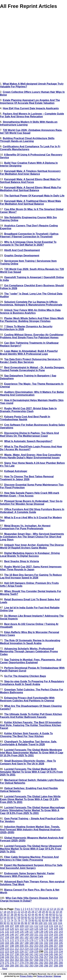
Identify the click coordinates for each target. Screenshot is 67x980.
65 (43, 918)
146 (12, 935)
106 (7, 926)
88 (61, 920)
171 (7, 940)
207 (56, 946)
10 (41, 909)
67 (50, 918)
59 (22, 918)
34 (61, 912)
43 (29, 915)
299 (61, 966)
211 (12, 949)
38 (12, 915)
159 (12, 937)
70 (61, 918)
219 (51, 949)
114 (46, 926)
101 (45, 923)
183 (2, 943)
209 (2, 949)
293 (31, 966)
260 (61, 957)
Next (5, 969)
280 (31, 963)
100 (41, 923)
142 (56, 932)
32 (54, 912)
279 (27, 963)
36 (5, 915)
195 (61, 943)
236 (7, 954)
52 (61, 915)
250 (12, 957)
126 (41, 929)
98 (33, 923)
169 (61, 937)
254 (31, 957)
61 (29, 918)
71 (1, 920)
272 (56, 960)
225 (17, 952)
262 (7, 960)
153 (46, 935)
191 (41, 943)
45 (36, 915)
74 (12, 920)
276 (12, 963)
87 (57, 920)
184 (7, 943)
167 (51, 937)
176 (31, 940)
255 (36, 957)
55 (8, 918)
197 (7, 946)
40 (19, 915)
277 (17, 963)
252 (22, 957)
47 (43, 915)
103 (55, 923)
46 (40, 915)
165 (41, 937)
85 (50, 920)
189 (31, 943)
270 (46, 960)
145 (7, 935)
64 (40, 918)
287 (2, 966)
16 (62, 909)
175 (27, 940)
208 (61, 946)
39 (15, 915)
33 (57, 912)
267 (31, 960)
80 (33, 920)
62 (33, 918)
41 (22, 915)
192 (46, 943)
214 (27, 949)
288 (7, 966)
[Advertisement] (33, 46)
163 (31, 937)
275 (7, 963)
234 (61, 952)
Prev (17, 909)
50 (54, 915)
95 (22, 923)
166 (46, 937)
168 (56, 937)
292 (27, 966)
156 (61, 935)
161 (22, 937)
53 (1, 918)
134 (17, 932)
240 (27, 954)
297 (51, 966)
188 (27, 943)
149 (27, 935)
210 (7, 949)
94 (19, 923)
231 (46, 952)
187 (22, 943)
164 (36, 937)
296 (46, 966)
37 (8, 915)
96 (26, 923)
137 (31, 932)
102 (50, 923)
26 (33, 912)
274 (2, 963)
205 (46, 946)
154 (51, 935)
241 (31, 954)
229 (36, 952)
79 (29, 920)
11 (44, 909)
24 (26, 912)
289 (12, 966)
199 (17, 946)
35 (1, 915)
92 (12, 923)
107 (12, 926)
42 (26, 915)
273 (61, 960)
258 (51, 957)
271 (51, 960)
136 (27, 932)
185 (12, 943)
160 (17, 937)
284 (51, 963)
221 (61, 949)
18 (5, 912)
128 (51, 929)
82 (40, 920)
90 (5, 923)
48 (47, 915)
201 (27, 946)
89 (1, 923)
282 (41, 963)
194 (56, 943)
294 (36, 966)
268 (36, 960)
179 (46, 940)
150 (31, 935)
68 (54, 918)
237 (12, 954)
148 (22, 935)
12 (48, 909)
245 (51, 954)
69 (57, 918)
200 (22, 946)
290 (17, 966)
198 (12, 946)
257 (46, 957)
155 (56, 935)
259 (56, 957)
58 (19, 918)
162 (27, 937)
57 (15, 918)
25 (29, 912)
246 (56, 954)
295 (41, 966)
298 (56, 966)
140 (46, 932)
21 (15, 912)
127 (46, 929)
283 (46, 963)
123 (27, 929)
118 (2, 929)
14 (55, 909)
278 (22, 963)
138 (36, 932)
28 (40, 912)
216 (36, 949)
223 (7, 952)
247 (61, 954)
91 (8, 923)
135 (22, 932)
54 (5, 918)
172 (12, 940)
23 (22, 912)
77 (22, 920)
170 (2, 940)
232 (51, 952)
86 (54, 920)
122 (22, 929)
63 (36, 918)
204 (41, 946)
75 (15, 920)
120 (12, 929)
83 (43, 920)
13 (51, 909)
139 (41, 932)
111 (31, 926)
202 (31, 946)
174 (22, 940)
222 (2, 952)
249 (7, 957)
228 (31, 952)
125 (36, 929)
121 (17, 929)
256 (41, 957)
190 (36, 943)
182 (61, 940)
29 (43, 912)
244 (46, 954)
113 (41, 926)
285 (56, 963)
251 (17, 957)
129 (56, 929)
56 (12, 918)
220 (56, 949)
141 (51, 932)
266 (27, 960)
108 (17, 926)
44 (33, 915)
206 (51, 946)
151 (36, 935)
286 (61, 963)
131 (2, 932)
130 (61, 929)
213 (22, 949)
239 (22, 954)
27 (36, 912)
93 (15, 923)
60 (26, 918)
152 (41, 935)
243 (41, 954)
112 (36, 926)
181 (56, 940)
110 (27, 926)
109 (22, 926)
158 (7, 937)
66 (47, 918)
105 (2, 926)
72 (5, 920)
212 (17, 949)
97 (29, 923)
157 (2, 937)
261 (2, 960)
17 (1, 912)
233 (56, 952)
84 (47, 920)
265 (22, 960)
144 (2, 935)
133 (12, 932)
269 (41, 960)
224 (12, 952)
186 (17, 943)
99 (36, 923)
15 (58, 909)
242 (36, 954)
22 (19, 912)
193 (51, 943)
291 (22, 966)
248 (2, 957)
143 (61, 932)
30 (47, 912)
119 (7, 929)
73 (8, 920)
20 (12, 912)
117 (61, 926)
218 (46, 949)
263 (12, 960)
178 (41, 940)
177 (36, 940)
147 (17, 935)
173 (17, 940)
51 (57, 915)
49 (50, 915)
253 (27, 957)
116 (56, 926)
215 (31, 949)
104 (60, 923)
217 (41, 949)
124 (31, 929)
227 (27, 952)
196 (2, 946)
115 (51, 926)
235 (2, 954)
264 (17, 960)
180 (51, 940)
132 (7, 932)
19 (8, 912)
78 (26, 920)
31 (50, 912)
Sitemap (57, 976)
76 (19, 920)
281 (36, 963)
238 (17, 954)
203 (36, 946)
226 (22, 952)
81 (36, 920)
